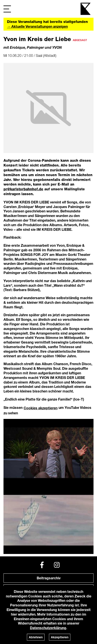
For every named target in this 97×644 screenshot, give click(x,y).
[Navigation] (7, 9)
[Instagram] (57, 565)
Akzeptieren (60, 637)
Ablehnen (36, 637)
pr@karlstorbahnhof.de (23, 189)
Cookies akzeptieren (41, 408)
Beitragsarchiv (49, 578)
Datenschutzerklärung (48, 628)
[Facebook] (42, 565)
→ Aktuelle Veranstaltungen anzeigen (37, 26)
